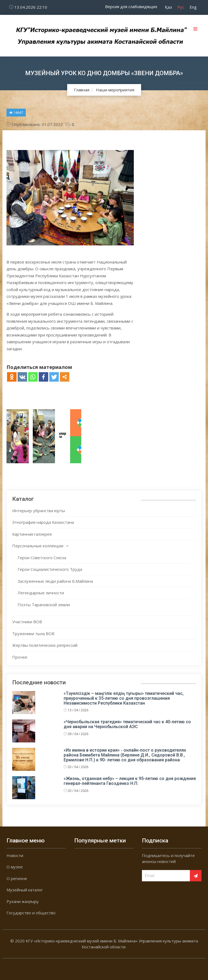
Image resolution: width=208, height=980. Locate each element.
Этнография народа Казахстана (43, 522)
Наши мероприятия (115, 90)
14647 (16, 112)
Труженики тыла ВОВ (33, 634)
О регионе (17, 878)
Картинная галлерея (32, 534)
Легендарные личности (41, 593)
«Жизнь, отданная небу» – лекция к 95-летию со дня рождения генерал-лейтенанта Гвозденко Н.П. (130, 781)
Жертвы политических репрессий (45, 645)
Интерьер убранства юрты (39, 511)
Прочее (20, 657)
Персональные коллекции (38, 546)
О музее (15, 867)
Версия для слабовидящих (131, 6)
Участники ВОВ (27, 622)
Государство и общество (31, 913)
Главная (82, 90)
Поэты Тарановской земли (44, 605)
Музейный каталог (25, 890)
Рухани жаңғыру (23, 901)
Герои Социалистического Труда (50, 569)
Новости (15, 855)
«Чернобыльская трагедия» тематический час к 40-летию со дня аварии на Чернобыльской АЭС (127, 724)
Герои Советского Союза (42, 558)
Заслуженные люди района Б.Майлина (55, 581)
